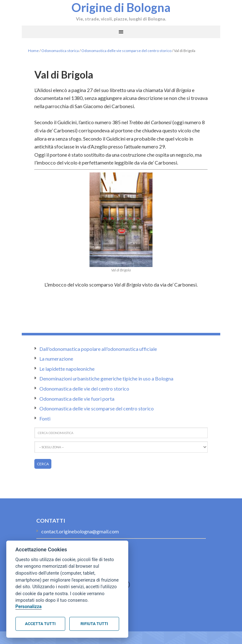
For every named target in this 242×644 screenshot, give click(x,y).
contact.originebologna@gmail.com (80, 531)
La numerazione (56, 359)
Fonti (45, 418)
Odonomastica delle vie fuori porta (77, 399)
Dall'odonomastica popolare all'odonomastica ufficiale (98, 349)
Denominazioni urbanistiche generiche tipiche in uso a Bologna (106, 378)
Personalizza (29, 607)
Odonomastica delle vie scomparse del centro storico (126, 51)
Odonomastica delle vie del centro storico (84, 389)
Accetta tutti (40, 624)
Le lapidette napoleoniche (67, 369)
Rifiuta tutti (94, 624)
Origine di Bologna (121, 7)
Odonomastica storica (60, 51)
